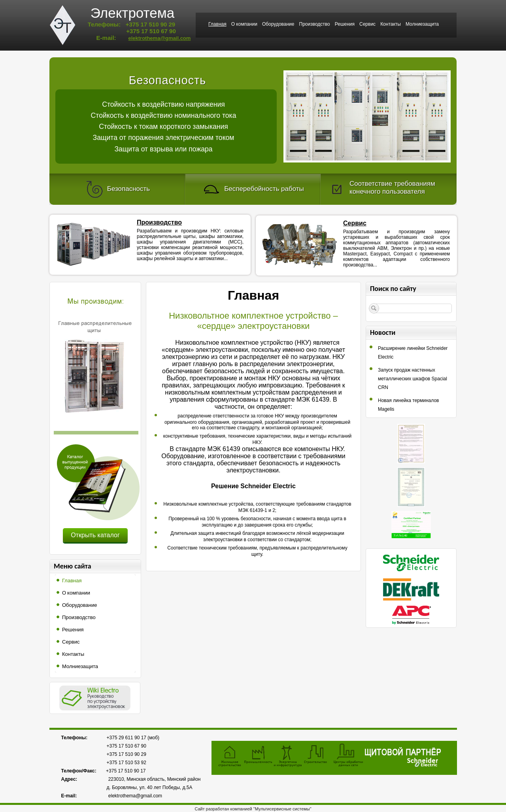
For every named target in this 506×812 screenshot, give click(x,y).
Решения (345, 24)
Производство (315, 24)
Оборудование (278, 24)
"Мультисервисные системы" (282, 809)
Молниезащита (422, 24)
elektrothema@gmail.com (159, 38)
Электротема (132, 13)
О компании (244, 24)
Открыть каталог (95, 535)
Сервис (367, 24)
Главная (217, 24)
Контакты (391, 24)
